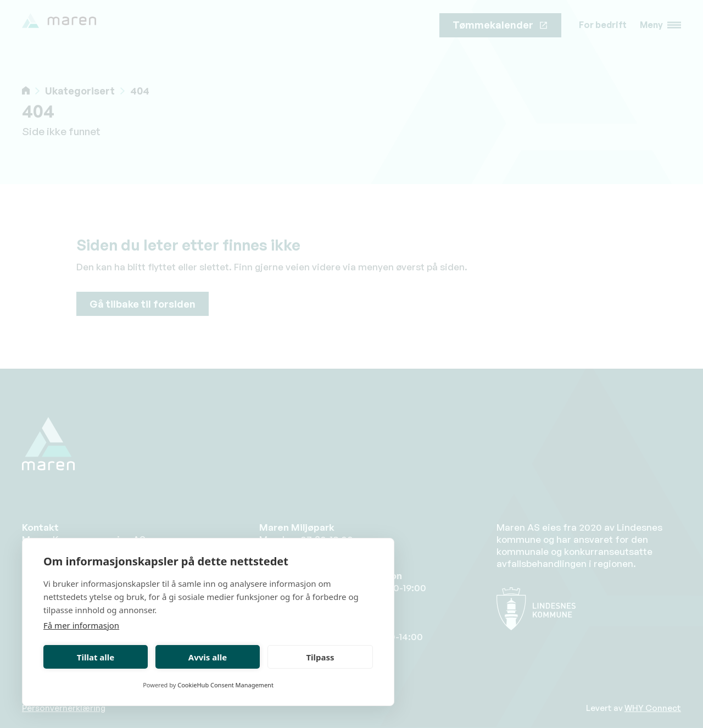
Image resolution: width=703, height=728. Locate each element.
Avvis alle (208, 657)
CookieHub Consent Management (225, 685)
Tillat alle (96, 657)
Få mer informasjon (81, 625)
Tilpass (320, 657)
